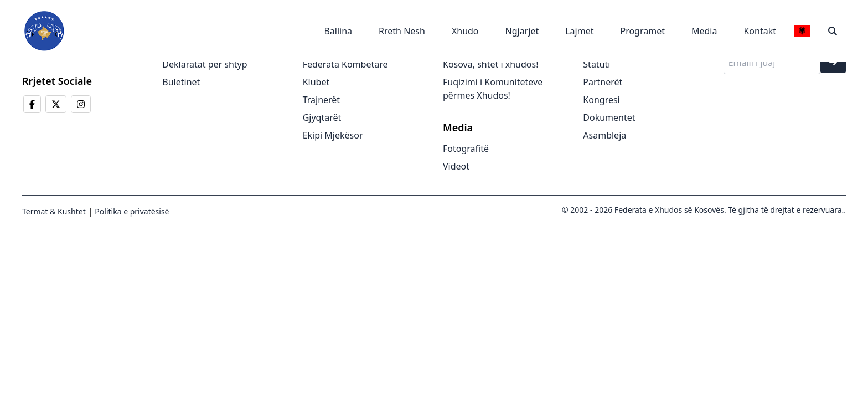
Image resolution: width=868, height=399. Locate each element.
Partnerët (603, 82)
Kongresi (601, 100)
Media (704, 31)
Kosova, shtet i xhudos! (490, 64)
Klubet (316, 82)
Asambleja (604, 135)
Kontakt (760, 31)
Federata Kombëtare (345, 64)
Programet (642, 31)
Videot (456, 166)
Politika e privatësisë (131, 211)
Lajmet (579, 31)
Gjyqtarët (322, 117)
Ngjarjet (522, 31)
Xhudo (465, 31)
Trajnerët (322, 100)
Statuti (596, 64)
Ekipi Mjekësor (333, 135)
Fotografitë (466, 149)
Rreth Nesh (402, 31)
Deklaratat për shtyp (205, 64)
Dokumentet (609, 117)
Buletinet (181, 82)
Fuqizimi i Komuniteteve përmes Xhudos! (493, 89)
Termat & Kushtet (54, 211)
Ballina (338, 31)
